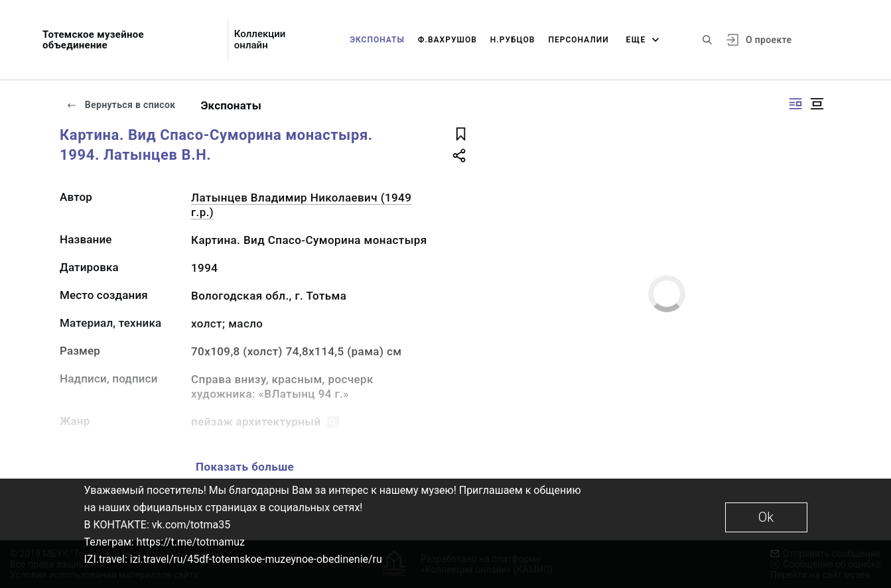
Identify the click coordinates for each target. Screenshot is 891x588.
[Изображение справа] (795, 104)
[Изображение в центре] (817, 104)
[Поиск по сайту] (707, 40)
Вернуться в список (121, 105)
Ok (766, 517)
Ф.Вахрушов (447, 40)
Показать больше (245, 467)
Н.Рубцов (513, 40)
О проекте (769, 40)
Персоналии (578, 40)
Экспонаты (377, 40)
